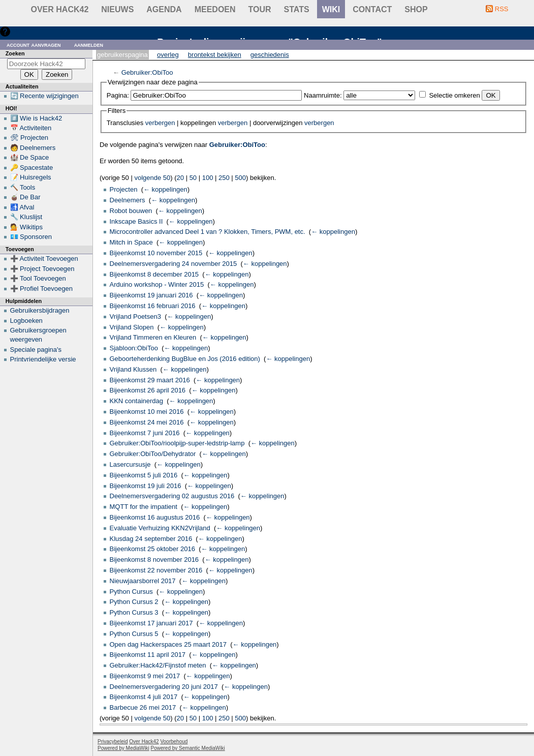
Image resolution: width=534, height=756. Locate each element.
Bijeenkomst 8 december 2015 (154, 274)
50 (193, 178)
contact (372, 9)
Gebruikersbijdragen (40, 310)
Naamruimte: (323, 95)
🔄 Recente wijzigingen (44, 96)
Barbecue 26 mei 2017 (143, 707)
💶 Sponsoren (31, 237)
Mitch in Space (131, 242)
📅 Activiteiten (31, 128)
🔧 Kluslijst (26, 217)
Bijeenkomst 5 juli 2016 (144, 475)
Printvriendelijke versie (43, 359)
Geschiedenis (270, 55)
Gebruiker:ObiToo (147, 72)
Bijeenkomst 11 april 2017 (148, 655)
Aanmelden (89, 44)
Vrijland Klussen (133, 369)
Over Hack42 (60, 9)
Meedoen (215, 9)
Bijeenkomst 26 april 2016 (148, 390)
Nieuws (117, 9)
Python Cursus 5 (134, 634)
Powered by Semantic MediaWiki (188, 748)
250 (224, 178)
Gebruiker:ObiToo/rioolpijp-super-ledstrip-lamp (177, 443)
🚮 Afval (22, 207)
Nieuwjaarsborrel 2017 (143, 581)
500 (240, 178)
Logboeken (26, 321)
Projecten (124, 189)
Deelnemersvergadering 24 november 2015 (174, 264)
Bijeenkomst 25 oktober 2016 (152, 549)
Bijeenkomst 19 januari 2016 (151, 295)
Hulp (20, 31)
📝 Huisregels (31, 177)
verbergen (160, 123)
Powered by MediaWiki (123, 748)
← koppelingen (165, 189)
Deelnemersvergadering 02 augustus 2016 (172, 496)
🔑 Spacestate (32, 168)
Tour (260, 9)
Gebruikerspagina (122, 55)
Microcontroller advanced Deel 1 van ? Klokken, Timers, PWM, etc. (208, 232)
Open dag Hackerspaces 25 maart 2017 (168, 644)
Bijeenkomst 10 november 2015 (156, 253)
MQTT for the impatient (144, 507)
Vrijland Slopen (132, 327)
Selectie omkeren (454, 95)
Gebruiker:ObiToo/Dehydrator (153, 454)
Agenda (164, 9)
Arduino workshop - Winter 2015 (157, 284)
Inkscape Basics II (136, 221)
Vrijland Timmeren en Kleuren (153, 337)
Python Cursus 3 (134, 612)
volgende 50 (152, 178)
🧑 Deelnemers (33, 148)
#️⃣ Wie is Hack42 (36, 118)
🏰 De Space (30, 157)
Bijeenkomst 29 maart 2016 (150, 380)
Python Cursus (131, 592)
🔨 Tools (23, 187)
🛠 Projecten (29, 138)
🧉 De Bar (25, 197)
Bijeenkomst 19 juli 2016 (146, 486)
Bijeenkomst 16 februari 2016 (153, 306)
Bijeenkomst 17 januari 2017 (151, 623)
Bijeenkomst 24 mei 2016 (147, 422)
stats (297, 9)
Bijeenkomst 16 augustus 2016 (155, 517)
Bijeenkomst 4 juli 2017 (144, 697)
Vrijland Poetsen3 (135, 316)
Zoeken (15, 53)
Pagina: (118, 95)
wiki (331, 9)
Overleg (168, 55)
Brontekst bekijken (215, 55)
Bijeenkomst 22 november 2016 (156, 570)
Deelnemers (128, 200)
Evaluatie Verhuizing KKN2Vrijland (160, 528)
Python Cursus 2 (134, 602)
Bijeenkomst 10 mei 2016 (147, 412)
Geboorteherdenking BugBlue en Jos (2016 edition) (185, 359)
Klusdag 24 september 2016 (151, 539)
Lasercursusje (130, 464)
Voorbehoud (174, 742)
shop (416, 9)
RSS (502, 9)
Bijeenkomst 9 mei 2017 (145, 676)
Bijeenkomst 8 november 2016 (154, 560)
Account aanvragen (34, 44)
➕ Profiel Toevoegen (41, 289)
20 (180, 178)
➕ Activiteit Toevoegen (44, 259)
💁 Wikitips (26, 227)
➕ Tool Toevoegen (38, 278)
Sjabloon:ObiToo (134, 348)
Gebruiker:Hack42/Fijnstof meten (158, 665)
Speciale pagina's (36, 350)
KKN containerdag (137, 401)
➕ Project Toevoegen (42, 269)
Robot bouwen (131, 211)
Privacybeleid (113, 742)
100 (208, 178)
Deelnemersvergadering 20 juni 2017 (164, 687)
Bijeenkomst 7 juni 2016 (145, 433)
